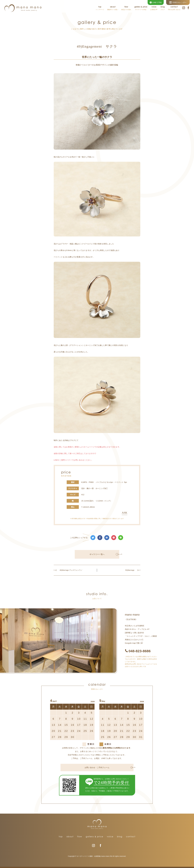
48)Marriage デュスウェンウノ (70, 570)
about (70, 837)
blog (120, 837)
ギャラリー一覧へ (104, 554)
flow (80, 837)
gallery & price (94, 837)
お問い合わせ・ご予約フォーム (109, 767)
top (61, 837)
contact (131, 837)
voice (110, 837)
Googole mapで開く (133, 643)
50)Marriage (132, 570)
